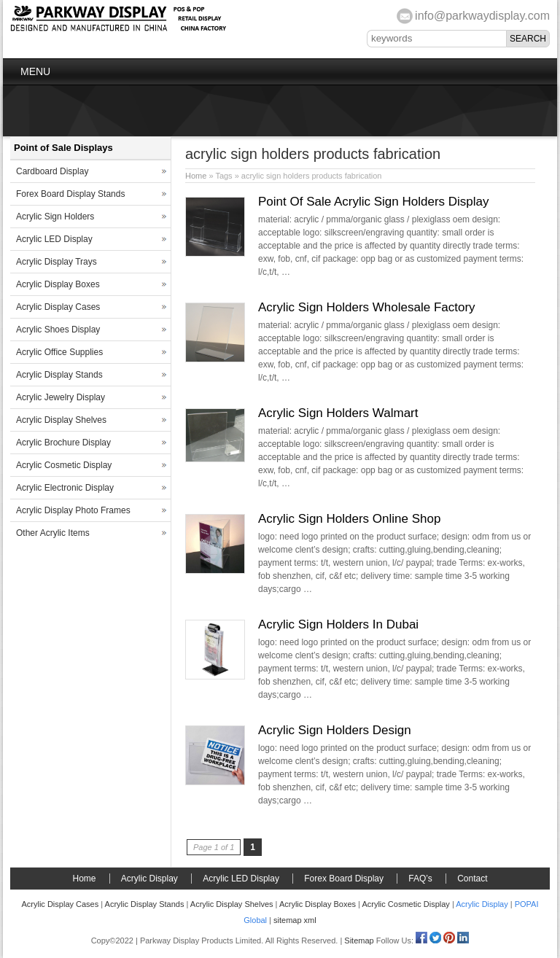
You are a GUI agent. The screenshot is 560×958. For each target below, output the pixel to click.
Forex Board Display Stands (70, 194)
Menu (35, 71)
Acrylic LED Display (54, 239)
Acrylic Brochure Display (63, 443)
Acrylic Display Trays (57, 262)
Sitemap (359, 941)
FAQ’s (420, 879)
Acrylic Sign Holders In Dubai (338, 624)
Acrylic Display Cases (58, 307)
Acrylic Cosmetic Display (64, 465)
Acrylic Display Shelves (61, 420)
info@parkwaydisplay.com (482, 16)
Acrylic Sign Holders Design (335, 730)
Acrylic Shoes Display (58, 330)
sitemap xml (295, 920)
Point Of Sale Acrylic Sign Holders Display (374, 202)
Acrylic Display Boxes (58, 284)
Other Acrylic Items (53, 533)
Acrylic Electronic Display (65, 488)
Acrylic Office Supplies (59, 352)
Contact (472, 879)
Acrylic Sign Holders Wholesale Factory (367, 307)
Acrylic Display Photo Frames (73, 510)
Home (196, 176)
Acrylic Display (149, 879)
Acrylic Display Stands (59, 375)
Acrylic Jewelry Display (61, 397)
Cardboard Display (52, 171)
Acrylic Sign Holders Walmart (338, 413)
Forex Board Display (344, 879)
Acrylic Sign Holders (55, 217)
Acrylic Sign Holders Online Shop (349, 519)
